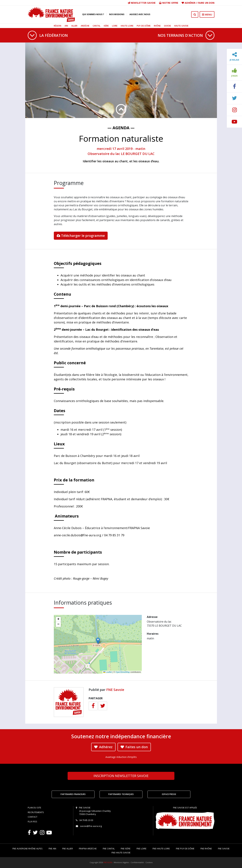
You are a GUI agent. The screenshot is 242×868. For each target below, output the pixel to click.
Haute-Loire (127, 26)
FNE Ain (52, 849)
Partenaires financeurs (73, 794)
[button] (98, 641)
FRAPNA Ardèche (88, 849)
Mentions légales (121, 862)
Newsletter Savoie (142, 3)
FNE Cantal (109, 849)
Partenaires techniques (121, 794)
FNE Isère (126, 849)
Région (58, 26)
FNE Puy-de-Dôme (185, 849)
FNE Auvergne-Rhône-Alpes (27, 849)
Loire (115, 26)
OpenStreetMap (123, 672)
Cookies (149, 862)
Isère (106, 26)
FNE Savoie (115, 690)
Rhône (157, 26)
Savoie (167, 26)
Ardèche (85, 26)
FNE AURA (108, 862)
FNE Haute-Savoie (121, 853)
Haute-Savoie (181, 26)
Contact (33, 817)
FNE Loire (142, 849)
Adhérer (190, 3)
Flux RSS (32, 822)
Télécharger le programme (81, 236)
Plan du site (34, 808)
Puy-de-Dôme (144, 26)
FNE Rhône (206, 849)
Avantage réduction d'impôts (121, 757)
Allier (74, 26)
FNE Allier (68, 849)
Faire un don (206, 3)
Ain (66, 26)
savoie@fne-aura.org (91, 826)
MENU (207, 14)
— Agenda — (121, 128)
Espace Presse (169, 794)
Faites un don (134, 747)
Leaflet (108, 672)
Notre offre (169, 3)
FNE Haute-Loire (161, 849)
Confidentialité (137, 862)
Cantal (97, 26)
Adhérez (103, 747)
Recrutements (36, 812)
